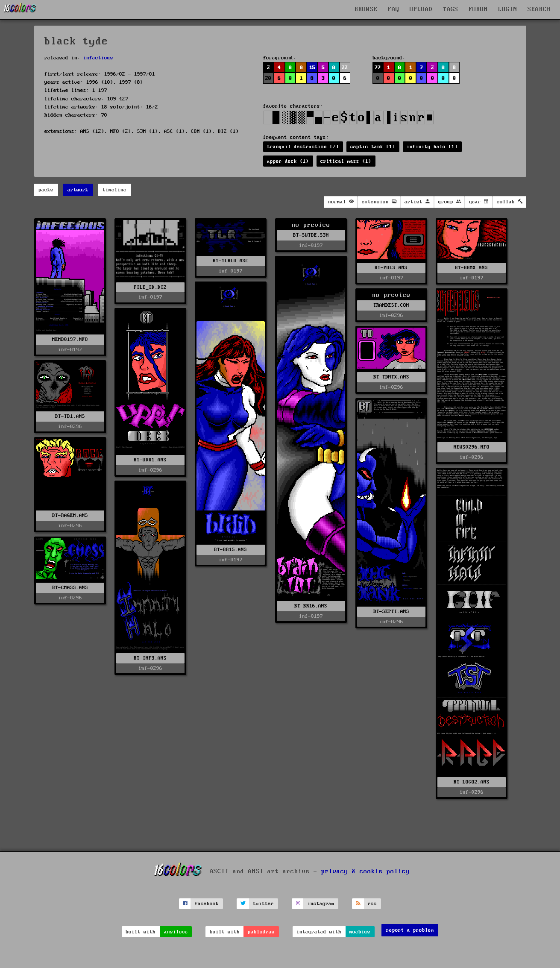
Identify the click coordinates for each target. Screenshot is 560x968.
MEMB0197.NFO (70, 339)
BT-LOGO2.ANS (472, 782)
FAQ (394, 9)
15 (312, 68)
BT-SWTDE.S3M (311, 235)
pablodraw (261, 932)
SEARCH (539, 9)
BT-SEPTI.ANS (391, 612)
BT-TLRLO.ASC (231, 261)
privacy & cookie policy (365, 871)
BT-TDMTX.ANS (391, 377)
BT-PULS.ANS (391, 268)
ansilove (176, 932)
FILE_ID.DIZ (150, 287)
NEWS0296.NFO (472, 447)
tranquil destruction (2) (303, 147)
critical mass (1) (346, 161)
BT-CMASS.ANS (70, 588)
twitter (263, 904)
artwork (78, 190)
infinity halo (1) (432, 147)
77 (378, 68)
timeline (114, 190)
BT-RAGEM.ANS (70, 515)
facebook (207, 904)
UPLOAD (421, 9)
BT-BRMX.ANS (471, 268)
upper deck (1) (288, 161)
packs (46, 190)
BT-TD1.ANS (70, 416)
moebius (360, 932)
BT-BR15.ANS (230, 550)
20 (268, 78)
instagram (321, 904)
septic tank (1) (373, 147)
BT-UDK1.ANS (150, 460)
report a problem (410, 930)
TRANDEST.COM (391, 305)
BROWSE (366, 9)
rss (372, 904)
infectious (98, 58)
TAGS (451, 9)
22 (345, 68)
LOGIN (508, 9)
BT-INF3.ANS (150, 658)
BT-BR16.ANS (311, 606)
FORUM (478, 9)
